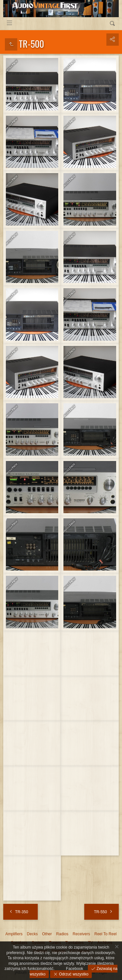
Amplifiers (14, 934)
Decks (32, 934)
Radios (62, 934)
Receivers (81, 934)
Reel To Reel (105, 934)
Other (47, 934)
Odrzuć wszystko (73, 974)
